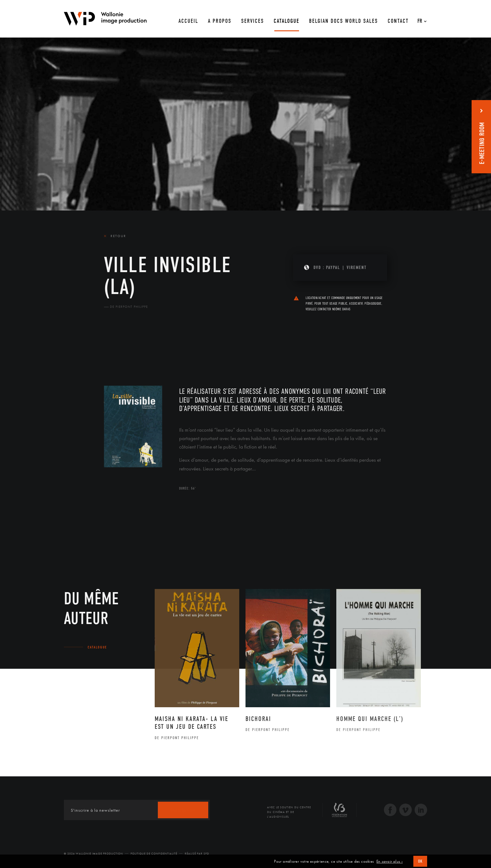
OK (420, 861)
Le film (113, 349)
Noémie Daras (341, 309)
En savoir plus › (390, 861)
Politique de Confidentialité (154, 854)
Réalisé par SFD (197, 854)
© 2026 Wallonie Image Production (93, 854)
